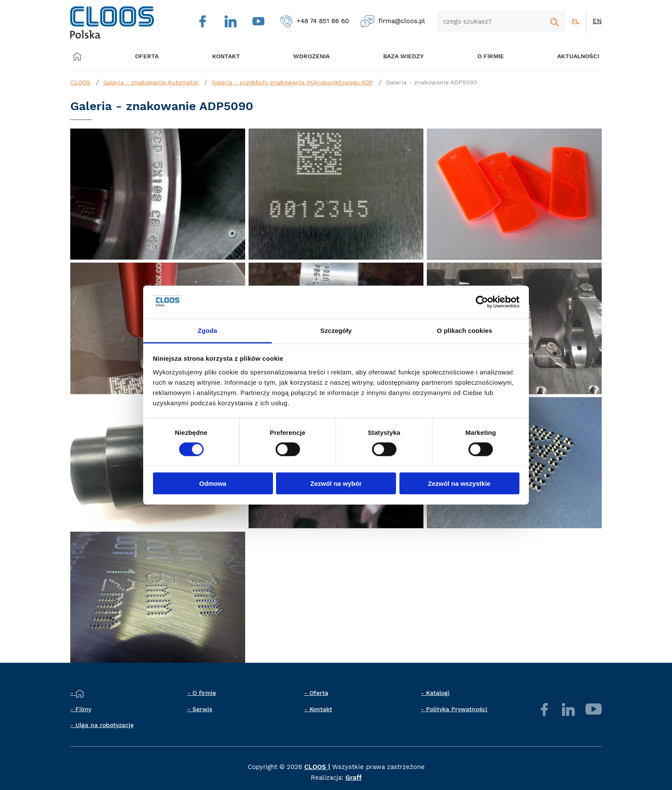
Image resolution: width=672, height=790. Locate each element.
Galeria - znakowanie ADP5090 (432, 82)
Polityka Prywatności (457, 709)
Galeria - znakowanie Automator (151, 82)
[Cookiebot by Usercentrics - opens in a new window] (482, 302)
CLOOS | (317, 767)
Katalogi (438, 693)
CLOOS (80, 82)
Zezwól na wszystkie (459, 483)
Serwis (202, 709)
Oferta (149, 56)
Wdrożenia (306, 56)
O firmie (481, 56)
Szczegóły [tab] (336, 331)
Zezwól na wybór (336, 483)
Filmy (83, 709)
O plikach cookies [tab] (464, 331)
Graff (354, 778)
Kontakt (321, 709)
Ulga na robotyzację (105, 725)
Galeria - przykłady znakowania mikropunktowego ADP (292, 82)
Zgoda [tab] (207, 331)
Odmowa (213, 483)
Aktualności (566, 56)
